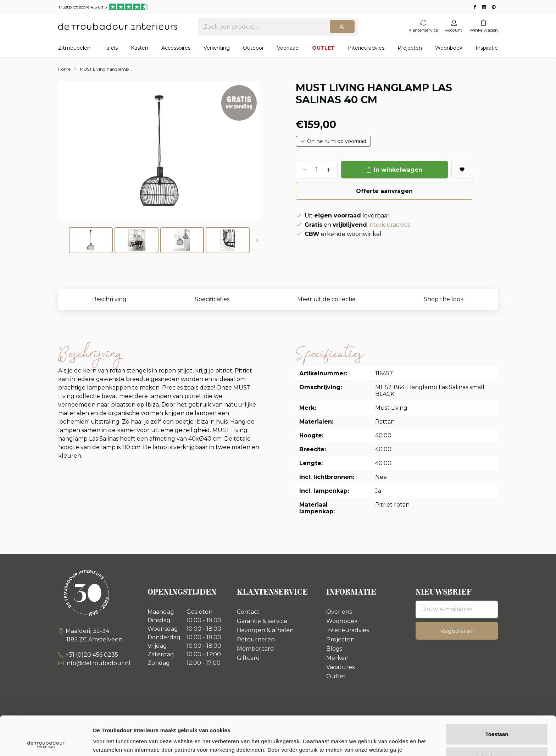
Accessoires (176, 48)
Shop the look (444, 299)
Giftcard (248, 658)
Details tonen (383, 742)
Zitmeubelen (74, 48)
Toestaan (497, 695)
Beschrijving (109, 299)
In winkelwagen (398, 170)
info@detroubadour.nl (98, 663)
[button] (257, 240)
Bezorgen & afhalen (265, 630)
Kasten (140, 48)
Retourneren (256, 639)
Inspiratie (487, 48)
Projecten (410, 48)
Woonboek (449, 48)
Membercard (255, 649)
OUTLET (323, 48)
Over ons (339, 612)
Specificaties (212, 299)
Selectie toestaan (497, 718)
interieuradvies (389, 225)
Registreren (457, 631)
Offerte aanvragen (384, 191)
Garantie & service (262, 621)
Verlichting (217, 48)
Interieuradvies (366, 48)
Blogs (334, 649)
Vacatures (340, 667)
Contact (248, 612)
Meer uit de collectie (326, 299)
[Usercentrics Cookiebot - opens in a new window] (46, 742)
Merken (337, 658)
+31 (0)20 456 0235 (92, 655)
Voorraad (288, 48)
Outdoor (253, 48)
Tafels (111, 48)
